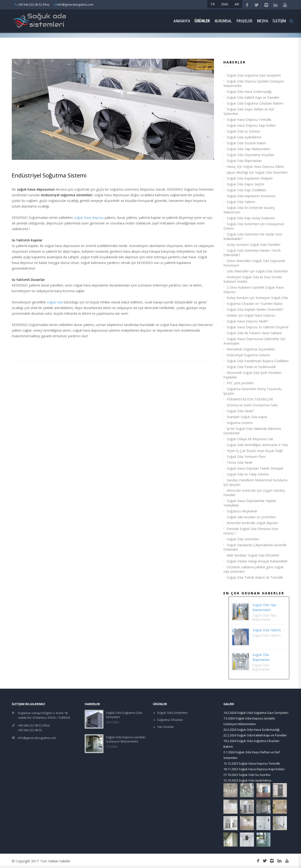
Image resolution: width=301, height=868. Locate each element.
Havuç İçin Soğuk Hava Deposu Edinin (255, 167)
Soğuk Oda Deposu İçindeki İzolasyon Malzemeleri (254, 83)
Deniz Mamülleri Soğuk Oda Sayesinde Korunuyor (254, 263)
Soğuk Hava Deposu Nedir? (248, 321)
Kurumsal (223, 21)
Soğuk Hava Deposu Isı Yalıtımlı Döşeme (258, 327)
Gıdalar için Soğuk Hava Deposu (251, 315)
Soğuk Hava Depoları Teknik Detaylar (255, 468)
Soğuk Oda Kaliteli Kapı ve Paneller (253, 97)
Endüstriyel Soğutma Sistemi (248, 355)
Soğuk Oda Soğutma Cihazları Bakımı (255, 103)
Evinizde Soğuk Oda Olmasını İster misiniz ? (251, 531)
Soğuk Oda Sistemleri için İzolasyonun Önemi (254, 226)
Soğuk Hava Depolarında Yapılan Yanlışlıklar (250, 503)
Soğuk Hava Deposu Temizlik (249, 120)
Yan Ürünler (165, 727)
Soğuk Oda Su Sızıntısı (243, 131)
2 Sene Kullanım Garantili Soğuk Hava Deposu (253, 290)
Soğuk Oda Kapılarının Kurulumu (251, 196)
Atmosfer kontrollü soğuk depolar (252, 523)
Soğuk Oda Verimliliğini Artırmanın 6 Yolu (257, 445)
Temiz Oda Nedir (240, 462)
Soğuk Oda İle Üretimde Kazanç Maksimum (249, 210)
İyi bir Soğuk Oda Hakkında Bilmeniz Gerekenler (252, 431)
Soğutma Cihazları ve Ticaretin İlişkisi (255, 304)
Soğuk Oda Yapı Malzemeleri (248, 149)
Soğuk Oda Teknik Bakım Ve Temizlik (255, 577)
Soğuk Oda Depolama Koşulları (250, 155)
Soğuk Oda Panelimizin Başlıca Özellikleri (258, 361)
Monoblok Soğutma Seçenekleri (251, 349)
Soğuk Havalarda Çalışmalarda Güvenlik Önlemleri (255, 547)
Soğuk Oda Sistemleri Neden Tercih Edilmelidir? (252, 253)
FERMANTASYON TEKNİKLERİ (250, 399)
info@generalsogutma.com (37, 738)
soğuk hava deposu (89, 218)
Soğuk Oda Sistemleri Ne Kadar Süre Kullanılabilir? (253, 236)
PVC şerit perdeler (240, 383)
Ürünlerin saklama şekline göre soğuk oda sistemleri (253, 569)
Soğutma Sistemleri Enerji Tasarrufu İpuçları (252, 391)
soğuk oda (55, 302)
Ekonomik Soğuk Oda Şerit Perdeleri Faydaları (252, 375)
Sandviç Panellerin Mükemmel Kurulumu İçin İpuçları (255, 482)
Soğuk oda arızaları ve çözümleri (251, 517)
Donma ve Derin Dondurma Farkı (252, 405)
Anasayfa (182, 21)
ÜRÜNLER (202, 21)
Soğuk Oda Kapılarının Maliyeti (250, 178)
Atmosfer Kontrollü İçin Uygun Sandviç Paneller (254, 493)
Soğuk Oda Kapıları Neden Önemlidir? (255, 309)
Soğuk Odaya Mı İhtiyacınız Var (250, 439)
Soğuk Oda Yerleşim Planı (246, 457)
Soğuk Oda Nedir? (240, 411)
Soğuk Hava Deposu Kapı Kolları (251, 125)
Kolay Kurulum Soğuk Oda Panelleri (253, 245)
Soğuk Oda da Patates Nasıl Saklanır (254, 333)
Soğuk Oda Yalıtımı (241, 202)
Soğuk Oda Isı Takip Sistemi (248, 474)
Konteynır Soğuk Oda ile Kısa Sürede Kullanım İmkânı (253, 279)
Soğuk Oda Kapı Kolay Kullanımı (251, 218)
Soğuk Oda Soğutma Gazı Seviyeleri (254, 75)
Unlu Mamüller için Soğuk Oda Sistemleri (257, 271)
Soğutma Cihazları (170, 720)
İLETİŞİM (279, 21)
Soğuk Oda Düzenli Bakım (246, 143)
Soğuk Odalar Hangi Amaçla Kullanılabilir (257, 561)
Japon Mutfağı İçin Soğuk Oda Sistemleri (257, 172)
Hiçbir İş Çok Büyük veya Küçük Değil (255, 451)
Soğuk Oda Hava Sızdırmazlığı (249, 92)
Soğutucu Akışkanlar (242, 511)
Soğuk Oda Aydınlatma (244, 137)
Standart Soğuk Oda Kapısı (247, 417)
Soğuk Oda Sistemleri (243, 539)
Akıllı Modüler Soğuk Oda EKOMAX (253, 555)
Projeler (244, 21)
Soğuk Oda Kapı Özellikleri (246, 190)
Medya (263, 21)
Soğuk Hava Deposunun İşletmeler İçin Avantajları (254, 341)
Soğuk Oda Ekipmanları (244, 161)
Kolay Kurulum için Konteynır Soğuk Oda (257, 298)
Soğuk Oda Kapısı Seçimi (245, 184)
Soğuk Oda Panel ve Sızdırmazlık (251, 367)
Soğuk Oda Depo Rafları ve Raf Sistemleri (249, 111)
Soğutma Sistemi (240, 423)
